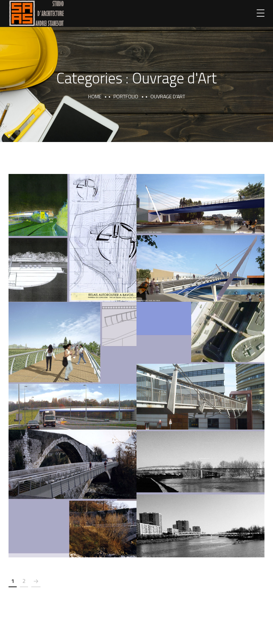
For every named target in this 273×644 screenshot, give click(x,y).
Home (95, 96)
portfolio (126, 96)
